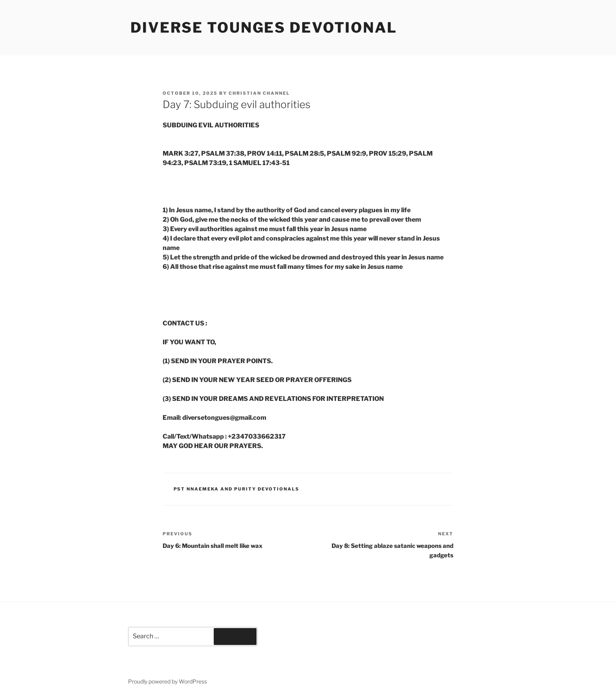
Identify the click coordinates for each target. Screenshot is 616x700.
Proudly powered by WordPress (168, 681)
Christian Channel (259, 93)
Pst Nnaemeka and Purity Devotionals (237, 489)
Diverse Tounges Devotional (264, 28)
